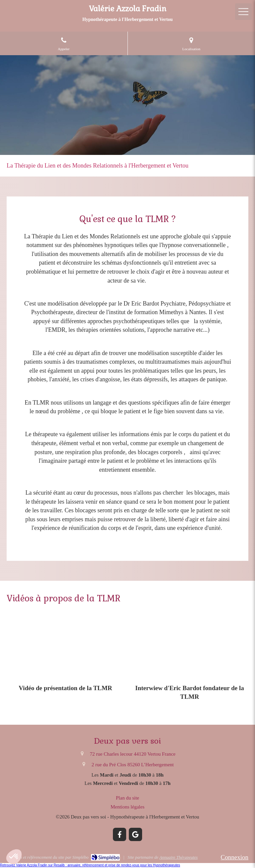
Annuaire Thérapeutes (178, 857)
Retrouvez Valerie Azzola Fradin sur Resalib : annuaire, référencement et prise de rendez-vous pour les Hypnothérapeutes (90, 865)
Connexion (235, 857)
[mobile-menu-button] (243, 12)
